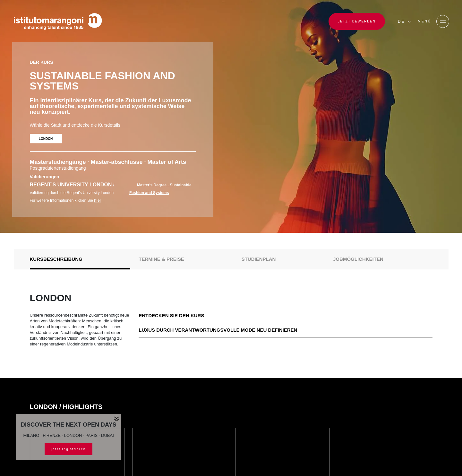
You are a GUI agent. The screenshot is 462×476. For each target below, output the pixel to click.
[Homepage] (58, 21)
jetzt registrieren (68, 449)
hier (98, 200)
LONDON (46, 139)
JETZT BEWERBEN (357, 21)
